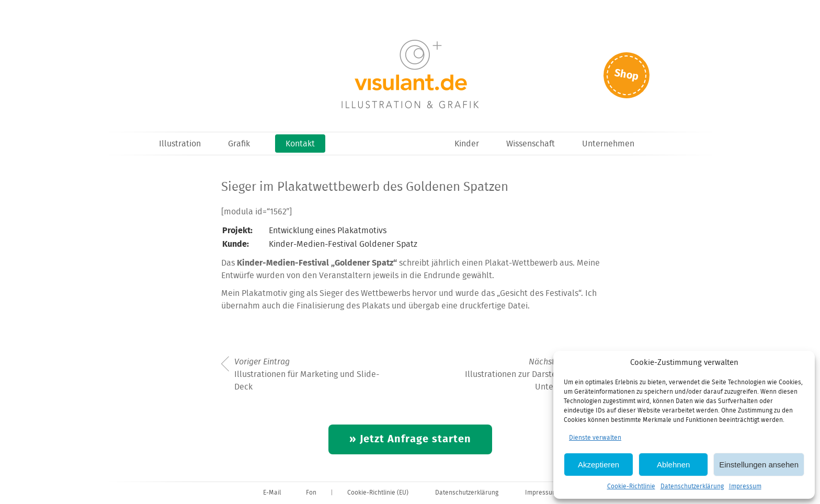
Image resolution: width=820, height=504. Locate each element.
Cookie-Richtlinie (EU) (378, 493)
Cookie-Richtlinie (631, 486)
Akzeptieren (599, 465)
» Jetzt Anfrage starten (410, 439)
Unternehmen (608, 144)
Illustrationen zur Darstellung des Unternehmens (528, 375)
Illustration (180, 144)
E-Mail (272, 493)
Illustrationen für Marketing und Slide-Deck (307, 375)
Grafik (239, 144)
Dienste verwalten (595, 438)
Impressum (745, 486)
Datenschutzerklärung (692, 486)
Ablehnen (673, 465)
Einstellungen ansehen (759, 465)
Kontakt (300, 144)
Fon (311, 493)
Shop (627, 75)
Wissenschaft (531, 144)
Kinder (467, 144)
